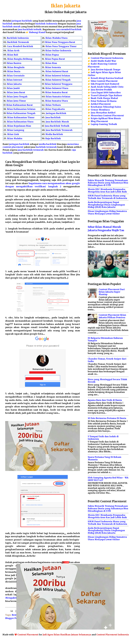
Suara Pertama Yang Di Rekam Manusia (105, 458)
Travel (94, 95)
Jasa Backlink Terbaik (57, 126)
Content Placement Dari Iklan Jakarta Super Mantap (112, 292)
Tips (111, 95)
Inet (107, 84)
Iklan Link (13, 134)
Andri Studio (98, 61)
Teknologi (109, 107)
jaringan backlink (22, 21)
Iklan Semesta (53, 67)
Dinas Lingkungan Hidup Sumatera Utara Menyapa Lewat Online (107, 212)
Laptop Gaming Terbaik (104, 124)
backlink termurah (46, 147)
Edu (93, 84)
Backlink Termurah (18, 42)
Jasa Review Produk (101, 90)
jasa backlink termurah (31, 150)
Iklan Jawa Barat (16, 92)
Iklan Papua (52, 55)
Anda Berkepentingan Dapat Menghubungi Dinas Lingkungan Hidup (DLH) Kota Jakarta (106, 205)
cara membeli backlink (69, 29)
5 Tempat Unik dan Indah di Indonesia (103, 438)
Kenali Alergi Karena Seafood (107, 78)
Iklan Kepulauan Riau (19, 126)
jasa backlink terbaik (30, 29)
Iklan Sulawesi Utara (57, 88)
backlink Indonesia (46, 24)
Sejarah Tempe (112, 70)
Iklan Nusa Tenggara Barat (60, 42)
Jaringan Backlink (56, 113)
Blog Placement (99, 121)
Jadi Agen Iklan (99, 72)
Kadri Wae (110, 61)
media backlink (48, 144)
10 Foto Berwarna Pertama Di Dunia (107, 418)
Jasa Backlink (53, 118)
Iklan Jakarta (66, 6)
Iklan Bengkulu (16, 67)
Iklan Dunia (14, 71)
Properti (100, 84)
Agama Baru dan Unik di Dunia (105, 400)
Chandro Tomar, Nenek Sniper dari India (107, 360)
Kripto (94, 118)
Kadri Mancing (99, 64)
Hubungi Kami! (37, 32)
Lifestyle (103, 95)
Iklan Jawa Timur (16, 101)
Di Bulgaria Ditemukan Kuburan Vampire (105, 339)
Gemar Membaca (100, 110)
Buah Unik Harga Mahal (104, 98)
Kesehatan (97, 107)
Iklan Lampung (16, 130)
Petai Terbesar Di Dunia (104, 101)
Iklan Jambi (13, 88)
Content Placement (28, 635)
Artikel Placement (101, 104)
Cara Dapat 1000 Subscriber (106, 93)
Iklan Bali (13, 55)
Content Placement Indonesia (107, 58)
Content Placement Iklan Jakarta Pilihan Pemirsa (112, 316)
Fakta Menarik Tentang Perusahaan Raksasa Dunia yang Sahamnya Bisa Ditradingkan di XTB (108, 183)
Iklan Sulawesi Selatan (58, 76)
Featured (114, 84)
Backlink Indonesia (18, 38)
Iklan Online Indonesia (58, 51)
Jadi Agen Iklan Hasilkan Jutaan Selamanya (67, 635)
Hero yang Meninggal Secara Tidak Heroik (107, 381)
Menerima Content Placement (107, 116)
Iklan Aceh (13, 51)
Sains (118, 107)
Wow (111, 118)
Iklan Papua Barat (55, 59)
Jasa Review (97, 70)
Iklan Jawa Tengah (17, 97)
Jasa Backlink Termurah (59, 130)
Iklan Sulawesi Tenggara (59, 84)
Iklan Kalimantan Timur (21, 118)
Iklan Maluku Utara (56, 38)
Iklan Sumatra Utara (57, 101)
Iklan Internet (14, 80)
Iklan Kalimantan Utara (20, 122)
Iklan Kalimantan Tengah (21, 113)
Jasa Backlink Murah (57, 122)
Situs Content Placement (104, 81)
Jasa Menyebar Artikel (103, 113)
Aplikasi (103, 118)
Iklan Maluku (15, 138)
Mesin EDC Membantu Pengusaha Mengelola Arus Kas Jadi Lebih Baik (107, 191)
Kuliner (118, 95)
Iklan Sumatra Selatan (58, 97)
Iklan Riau (51, 63)
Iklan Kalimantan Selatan (21, 109)
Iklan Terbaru (53, 105)
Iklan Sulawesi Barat (57, 71)
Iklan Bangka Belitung (20, 59)
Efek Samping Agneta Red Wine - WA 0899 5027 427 (108, 479)
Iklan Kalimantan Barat (19, 105)
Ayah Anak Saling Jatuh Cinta (107, 87)
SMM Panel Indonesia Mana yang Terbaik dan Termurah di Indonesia (107, 197)
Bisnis (117, 118)
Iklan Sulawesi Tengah (58, 80)
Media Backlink (54, 134)
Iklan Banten (14, 63)
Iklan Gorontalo (16, 76)
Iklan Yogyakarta (55, 109)
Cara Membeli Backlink (20, 46)
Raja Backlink (53, 138)
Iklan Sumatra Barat (56, 92)
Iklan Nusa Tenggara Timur (61, 46)
